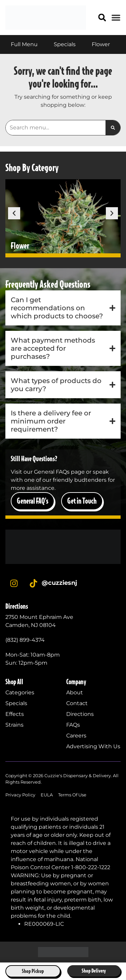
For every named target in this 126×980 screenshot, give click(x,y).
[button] (102, 17)
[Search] (113, 128)
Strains (14, 725)
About (75, 692)
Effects (15, 714)
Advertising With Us (93, 746)
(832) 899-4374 (25, 640)
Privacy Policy (20, 795)
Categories (20, 692)
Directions (80, 714)
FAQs (73, 725)
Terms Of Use (72, 795)
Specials (16, 703)
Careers (76, 736)
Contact (77, 703)
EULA (47, 795)
